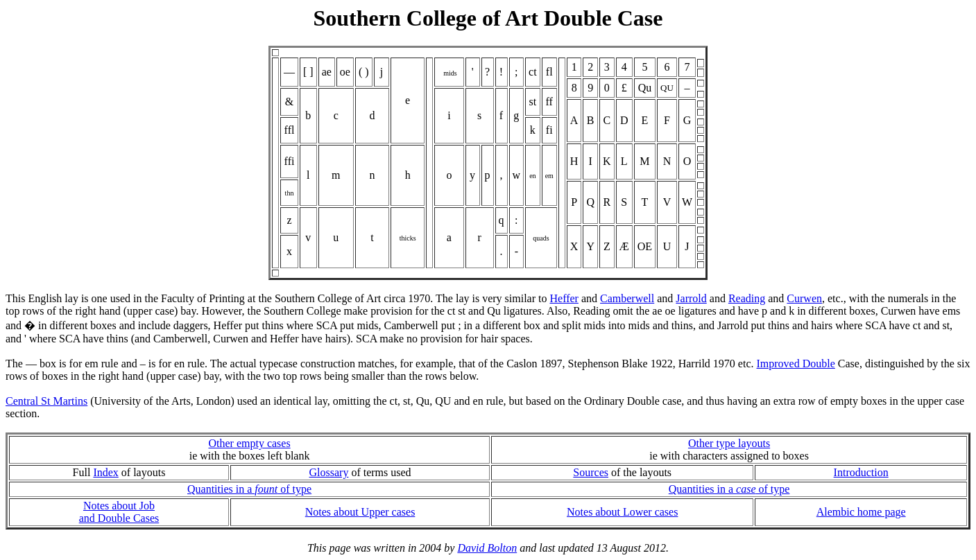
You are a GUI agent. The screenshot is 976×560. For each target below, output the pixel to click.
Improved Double (796, 364)
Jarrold (691, 298)
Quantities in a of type (249, 489)
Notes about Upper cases (360, 512)
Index (105, 472)
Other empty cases (249, 443)
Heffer (564, 298)
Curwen (804, 298)
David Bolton (487, 548)
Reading (747, 298)
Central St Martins (46, 401)
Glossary (329, 472)
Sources (591, 472)
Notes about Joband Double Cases (119, 512)
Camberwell (627, 298)
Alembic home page (861, 512)
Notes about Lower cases (622, 512)
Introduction (861, 472)
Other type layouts (729, 443)
